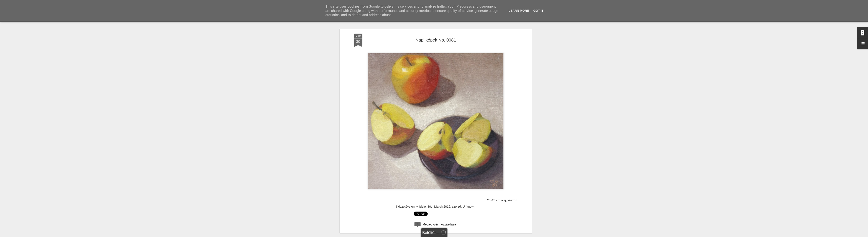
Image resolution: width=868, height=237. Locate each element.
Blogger (445, 235)
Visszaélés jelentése (462, 235)
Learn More (519, 11)
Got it (538, 11)
